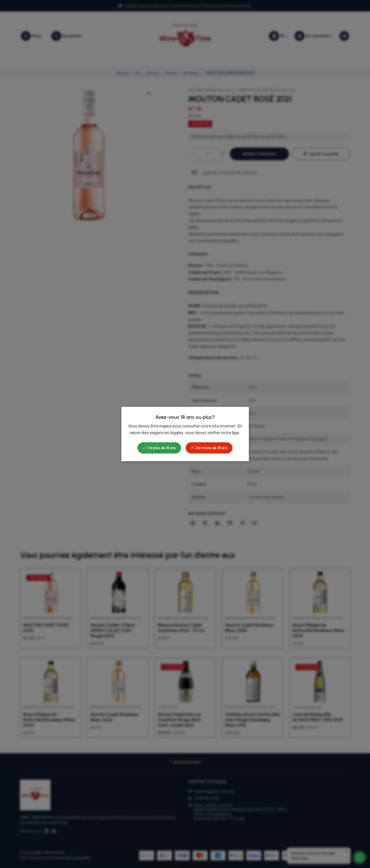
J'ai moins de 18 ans (209, 448)
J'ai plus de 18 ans (159, 448)
